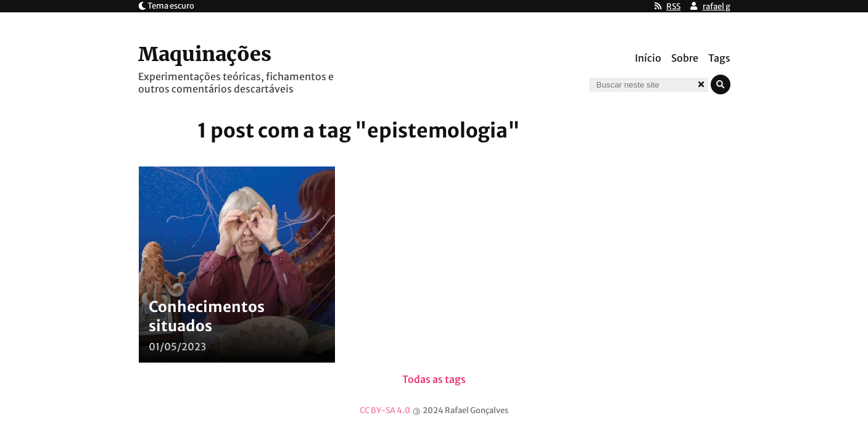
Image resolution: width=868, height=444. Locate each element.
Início (648, 58)
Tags (719, 58)
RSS (673, 6)
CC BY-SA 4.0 (385, 410)
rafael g (717, 6)
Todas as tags (434, 379)
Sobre (685, 58)
